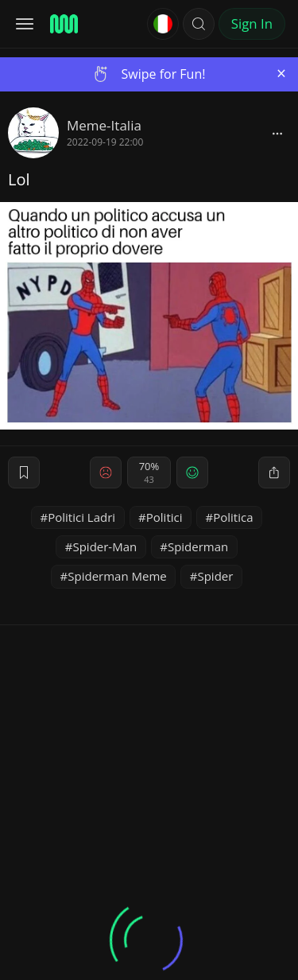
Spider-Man (104, 546)
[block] (277, 133)
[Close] (281, 74)
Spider (215, 576)
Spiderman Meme (117, 576)
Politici (164, 517)
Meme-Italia (104, 125)
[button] (199, 24)
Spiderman (198, 546)
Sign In (252, 23)
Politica (233, 517)
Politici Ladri (81, 517)
